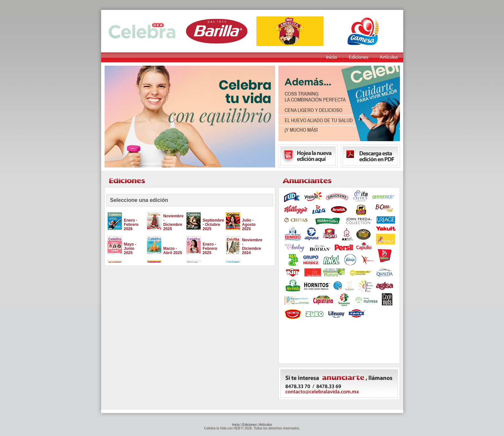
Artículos (265, 425)
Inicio (236, 425)
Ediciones (249, 425)
